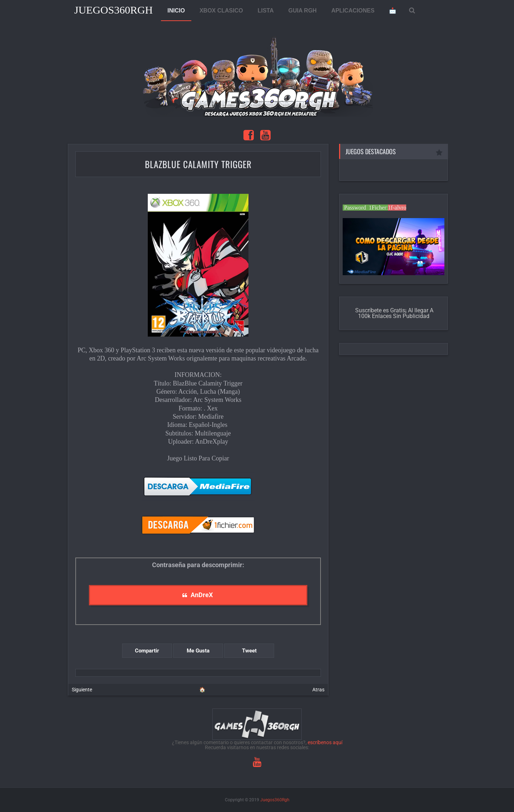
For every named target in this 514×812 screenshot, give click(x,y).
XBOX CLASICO (221, 11)
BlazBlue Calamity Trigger (198, 164)
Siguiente (82, 690)
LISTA (266, 11)
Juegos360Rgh (114, 10)
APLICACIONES (353, 11)
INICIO (176, 11)
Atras (318, 690)
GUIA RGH (303, 11)
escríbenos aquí (325, 742)
